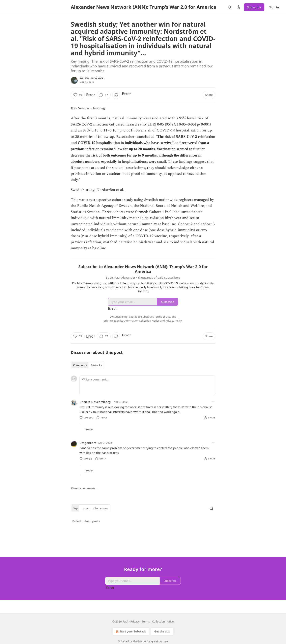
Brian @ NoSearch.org (95, 402)
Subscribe (254, 7)
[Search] (230, 7)
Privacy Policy (174, 321)
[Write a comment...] (147, 385)
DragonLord (88, 443)
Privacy (135, 621)
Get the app (162, 631)
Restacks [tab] (96, 365)
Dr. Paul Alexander (92, 78)
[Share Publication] (238, 7)
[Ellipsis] (213, 402)
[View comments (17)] (104, 95)
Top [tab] (75, 508)
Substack (124, 641)
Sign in (274, 7)
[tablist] (87, 365)
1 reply (88, 429)
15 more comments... (84, 488)
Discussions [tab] (101, 508)
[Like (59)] (78, 95)
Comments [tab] (80, 365)
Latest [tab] (86, 508)
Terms (146, 621)
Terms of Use (162, 317)
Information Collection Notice (142, 321)
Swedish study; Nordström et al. (97, 190)
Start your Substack (130, 631)
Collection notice (163, 621)
